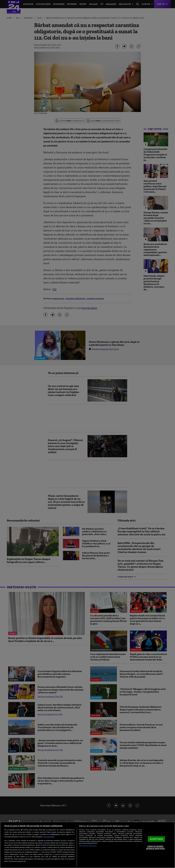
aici (40, 852)
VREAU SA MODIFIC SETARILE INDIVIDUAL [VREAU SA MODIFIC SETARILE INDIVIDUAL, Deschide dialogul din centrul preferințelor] (155, 848)
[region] (87, 845)
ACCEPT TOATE (156, 839)
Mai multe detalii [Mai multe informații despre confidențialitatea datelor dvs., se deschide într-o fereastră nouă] (49, 837)
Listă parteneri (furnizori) (88, 846)
